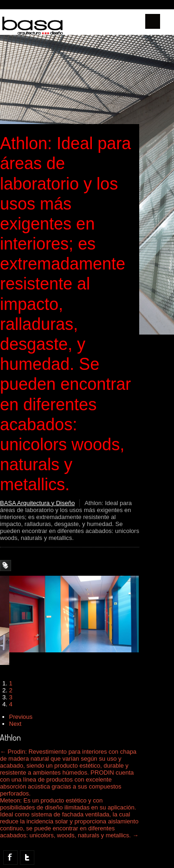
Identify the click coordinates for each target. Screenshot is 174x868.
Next (16, 724)
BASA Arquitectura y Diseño (37, 503)
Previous (21, 717)
